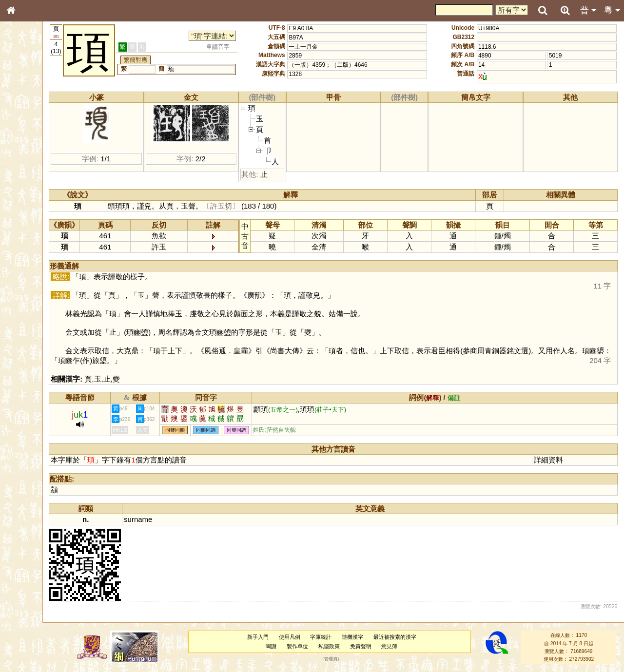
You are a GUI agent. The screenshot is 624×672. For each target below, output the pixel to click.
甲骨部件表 (27, 148)
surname (180, 519)
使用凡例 (308, 637)
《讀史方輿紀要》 (36, 308)
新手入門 (276, 637)
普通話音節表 (30, 265)
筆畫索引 (24, 139)
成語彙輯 (24, 317)
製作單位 (316, 646)
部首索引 (24, 130)
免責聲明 (379, 646)
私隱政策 (348, 646)
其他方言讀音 (30, 274)
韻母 (33, 256)
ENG (43, 107)
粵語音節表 (27, 191)
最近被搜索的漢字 (414, 637)
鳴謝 (290, 646)
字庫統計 (340, 637)
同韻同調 (248, 430)
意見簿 (408, 646)
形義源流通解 (30, 166)
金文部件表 (27, 157)
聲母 (19, 256)
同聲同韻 (217, 430)
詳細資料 (555, 460)
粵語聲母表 (27, 200)
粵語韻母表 (27, 209)
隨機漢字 (371, 637)
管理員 (350, 659)
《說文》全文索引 (36, 300)
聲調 (46, 256)
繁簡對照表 (27, 326)
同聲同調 (278, 430)
